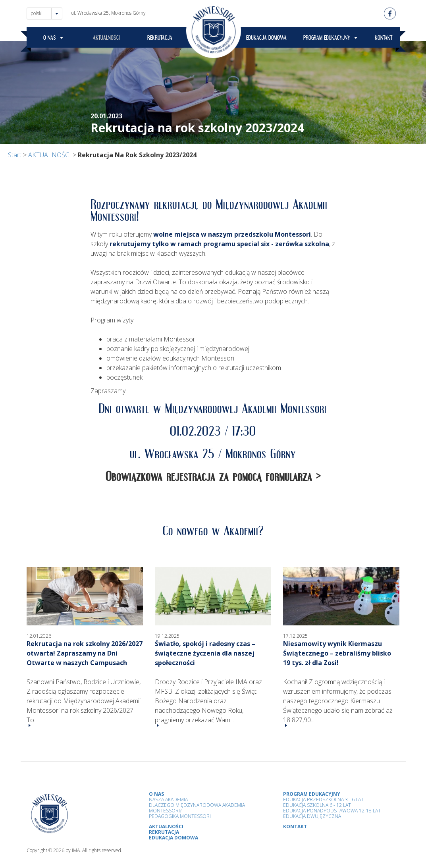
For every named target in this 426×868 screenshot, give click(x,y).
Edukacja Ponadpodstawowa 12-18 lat (332, 811)
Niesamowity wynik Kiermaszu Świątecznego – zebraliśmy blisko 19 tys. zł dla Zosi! (337, 653)
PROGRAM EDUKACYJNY (327, 39)
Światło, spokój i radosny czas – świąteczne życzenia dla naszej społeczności (205, 653)
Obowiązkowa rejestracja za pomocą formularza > (213, 479)
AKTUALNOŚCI (106, 39)
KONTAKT (384, 39)
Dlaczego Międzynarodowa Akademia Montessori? (197, 808)
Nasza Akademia (168, 800)
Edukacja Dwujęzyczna (312, 816)
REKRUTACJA (160, 39)
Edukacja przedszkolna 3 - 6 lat (323, 800)
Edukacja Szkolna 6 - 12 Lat (317, 805)
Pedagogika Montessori (180, 816)
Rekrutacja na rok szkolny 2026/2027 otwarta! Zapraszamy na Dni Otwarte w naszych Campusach (85, 653)
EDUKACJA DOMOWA (266, 39)
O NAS (50, 39)
